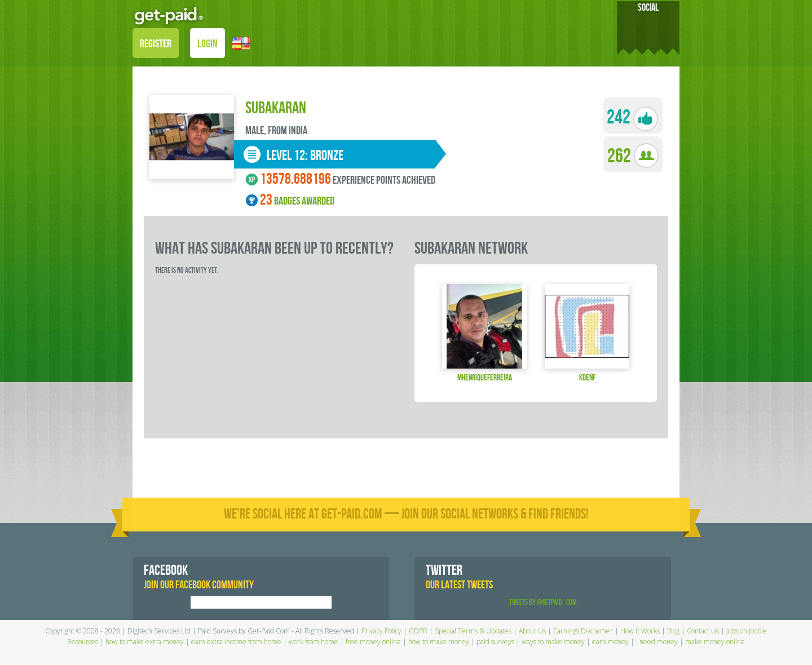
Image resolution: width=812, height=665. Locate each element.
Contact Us (703, 631)
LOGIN (208, 44)
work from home (314, 642)
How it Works (640, 631)
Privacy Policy (381, 631)
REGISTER (156, 44)
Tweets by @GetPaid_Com (543, 602)
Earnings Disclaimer (583, 631)
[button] (241, 43)
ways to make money (553, 642)
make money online (715, 642)
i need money (657, 642)
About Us (532, 631)
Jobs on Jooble (747, 631)
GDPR (418, 631)
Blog (673, 631)
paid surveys (495, 642)
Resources (83, 642)
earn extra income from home (236, 642)
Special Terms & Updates (473, 631)
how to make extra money (145, 642)
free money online (373, 642)
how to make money (439, 642)
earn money (610, 642)
